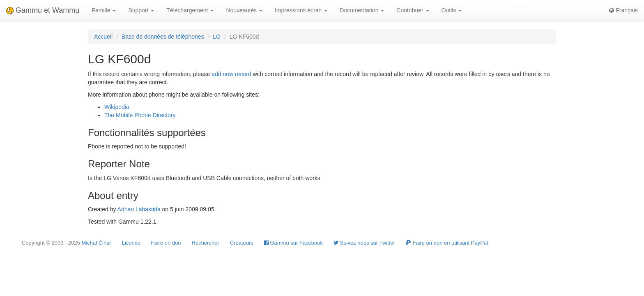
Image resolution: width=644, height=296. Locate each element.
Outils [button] (452, 10)
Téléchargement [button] (190, 10)
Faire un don (166, 243)
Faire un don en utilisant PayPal (447, 243)
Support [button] (141, 10)
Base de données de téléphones (163, 37)
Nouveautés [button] (244, 10)
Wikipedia (117, 107)
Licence (131, 243)
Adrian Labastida (139, 209)
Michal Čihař (96, 243)
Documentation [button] (362, 10)
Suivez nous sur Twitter (364, 243)
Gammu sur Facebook (293, 243)
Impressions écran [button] (301, 10)
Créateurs (242, 243)
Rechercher (206, 243)
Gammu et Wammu (43, 10)
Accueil (103, 37)
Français (623, 10)
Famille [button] (104, 10)
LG (217, 37)
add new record (231, 74)
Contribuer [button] (413, 10)
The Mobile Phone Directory (140, 115)
